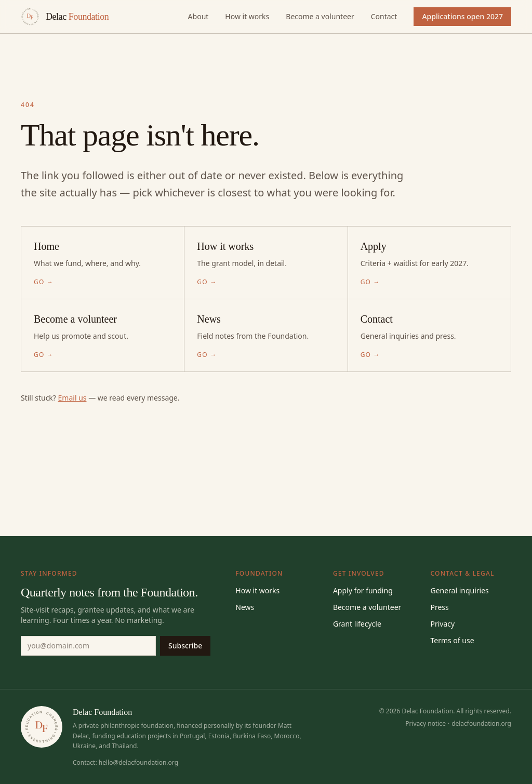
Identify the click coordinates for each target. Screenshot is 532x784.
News (245, 607)
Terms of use (452, 640)
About (198, 16)
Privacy (442, 624)
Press (439, 607)
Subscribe (185, 646)
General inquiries (459, 590)
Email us (72, 398)
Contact (384, 16)
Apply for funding (363, 590)
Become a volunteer (320, 16)
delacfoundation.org (481, 723)
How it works (247, 16)
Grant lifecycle (357, 624)
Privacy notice (425, 723)
